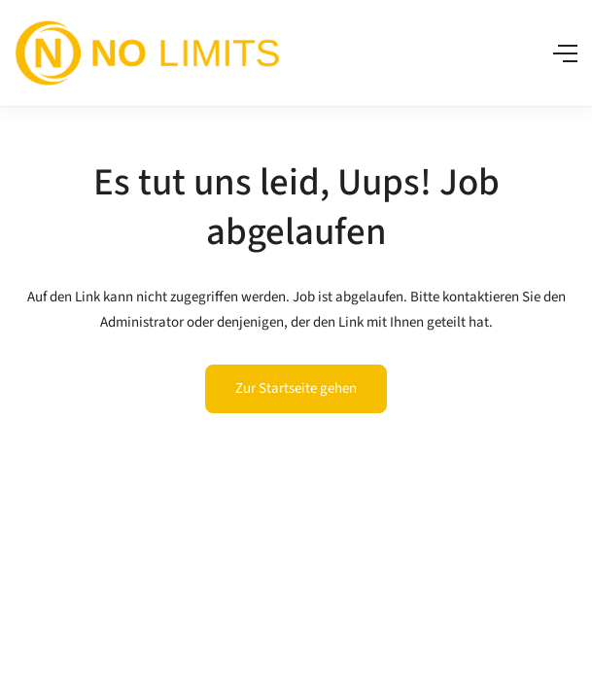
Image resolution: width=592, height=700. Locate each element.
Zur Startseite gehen (296, 388)
